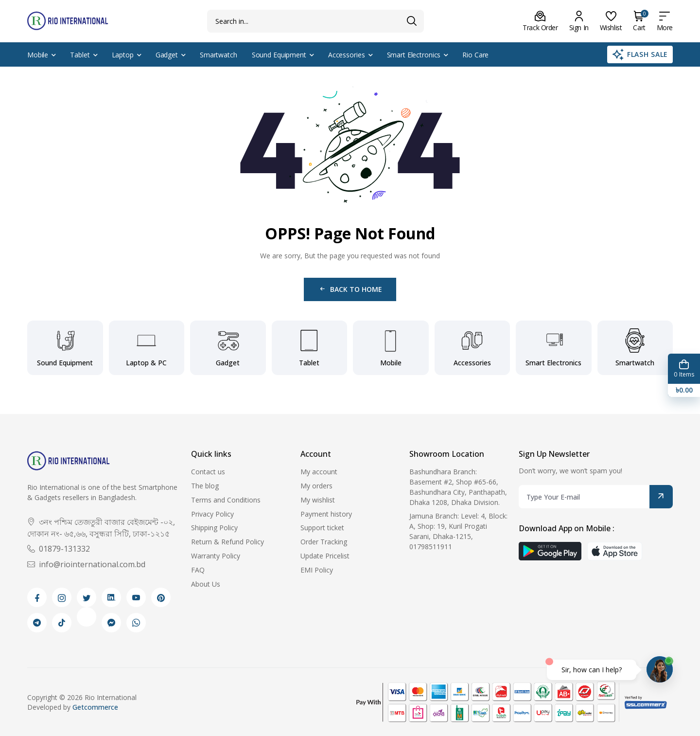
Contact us (208, 472)
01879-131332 (59, 549)
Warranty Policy (216, 556)
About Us (206, 584)
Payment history (326, 514)
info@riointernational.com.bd (86, 564)
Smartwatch (219, 55)
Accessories (347, 55)
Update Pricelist (325, 556)
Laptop (123, 55)
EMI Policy (317, 570)
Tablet (80, 55)
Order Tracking (324, 542)
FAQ (198, 570)
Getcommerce (95, 707)
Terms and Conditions (226, 500)
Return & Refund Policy (227, 542)
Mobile (38, 55)
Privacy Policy (212, 514)
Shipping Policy (214, 528)
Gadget (167, 55)
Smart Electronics (414, 55)
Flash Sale (640, 54)
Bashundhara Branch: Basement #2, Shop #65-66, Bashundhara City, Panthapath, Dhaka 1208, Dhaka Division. (458, 487)
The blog (205, 486)
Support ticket (322, 528)
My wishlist (318, 500)
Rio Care (475, 55)
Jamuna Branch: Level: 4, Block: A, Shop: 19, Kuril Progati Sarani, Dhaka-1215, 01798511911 (458, 531)
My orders (316, 486)
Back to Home (350, 289)
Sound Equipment (279, 55)
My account (319, 472)
